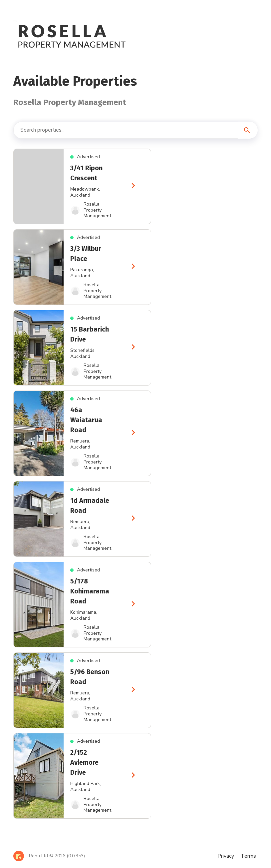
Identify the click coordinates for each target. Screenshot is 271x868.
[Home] (49, 856)
